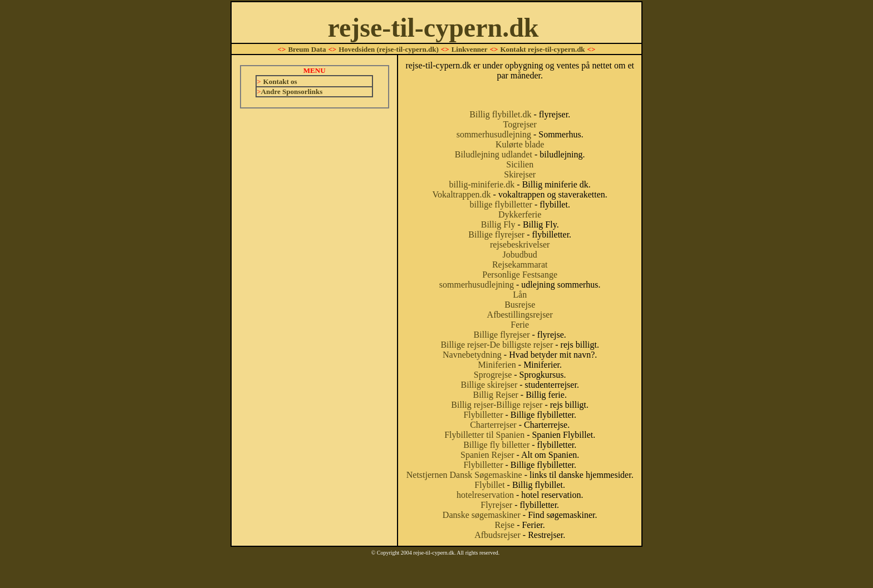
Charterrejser (493, 425)
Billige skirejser (489, 385)
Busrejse (520, 305)
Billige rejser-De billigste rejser (497, 345)
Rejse (505, 525)
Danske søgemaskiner (482, 515)
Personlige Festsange (520, 275)
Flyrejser (496, 505)
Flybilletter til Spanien (484, 435)
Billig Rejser (495, 395)
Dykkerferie (520, 214)
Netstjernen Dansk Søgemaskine (464, 475)
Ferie (520, 325)
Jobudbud (520, 255)
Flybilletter (483, 415)
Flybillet (489, 485)
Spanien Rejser (487, 455)
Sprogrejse (493, 375)
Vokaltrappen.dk (462, 194)
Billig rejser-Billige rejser (497, 405)
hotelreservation (485, 495)
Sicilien (520, 164)
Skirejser (520, 174)
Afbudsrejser (497, 535)
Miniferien (497, 365)
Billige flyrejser (496, 234)
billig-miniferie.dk (482, 184)
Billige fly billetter (496, 445)
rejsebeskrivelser (520, 244)
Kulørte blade (520, 144)
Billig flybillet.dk (500, 114)
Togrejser (520, 124)
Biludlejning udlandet (494, 154)
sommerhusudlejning (494, 134)
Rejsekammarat (520, 265)
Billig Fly (498, 224)
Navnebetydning (472, 355)
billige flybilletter (501, 204)
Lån (520, 295)
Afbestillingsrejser (520, 315)
